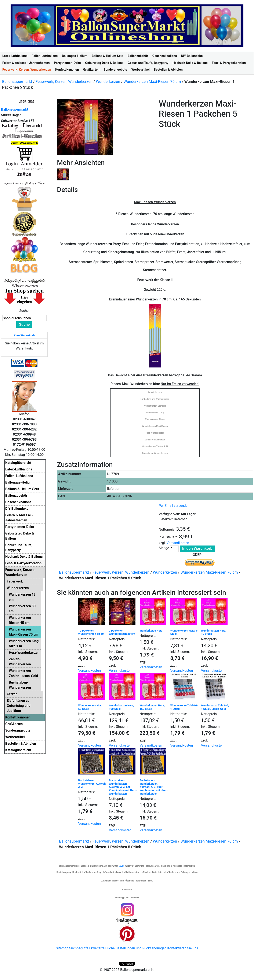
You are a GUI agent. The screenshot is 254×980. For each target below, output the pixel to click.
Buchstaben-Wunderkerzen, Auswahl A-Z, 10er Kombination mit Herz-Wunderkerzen (154, 787)
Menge (164, 548)
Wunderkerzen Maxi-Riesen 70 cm (152, 82)
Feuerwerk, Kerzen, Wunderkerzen (64, 82)
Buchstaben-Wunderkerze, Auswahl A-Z (92, 784)
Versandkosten (178, 543)
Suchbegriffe (79, 948)
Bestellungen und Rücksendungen (141, 948)
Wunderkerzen (108, 82)
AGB (121, 866)
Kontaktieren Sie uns (183, 948)
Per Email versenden (174, 506)
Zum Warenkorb (24, 335)
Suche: (24, 311)
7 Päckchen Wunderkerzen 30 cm (122, 632)
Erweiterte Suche (102, 948)
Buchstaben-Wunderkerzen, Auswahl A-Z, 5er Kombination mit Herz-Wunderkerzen (123, 787)
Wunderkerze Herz (151, 631)
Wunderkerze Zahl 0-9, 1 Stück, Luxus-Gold (215, 707)
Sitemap (62, 948)
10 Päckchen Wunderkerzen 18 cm (91, 632)
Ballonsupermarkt (17, 82)
